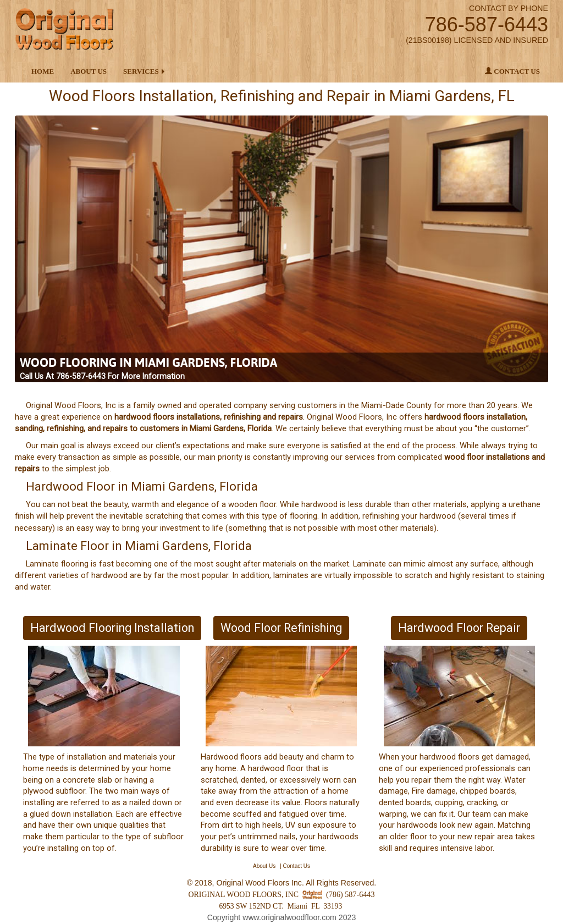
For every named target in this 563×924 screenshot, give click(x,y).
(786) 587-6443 (350, 894)
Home (43, 71)
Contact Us (512, 71)
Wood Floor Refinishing (281, 628)
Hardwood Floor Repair (459, 628)
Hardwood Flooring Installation (112, 628)
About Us (89, 71)
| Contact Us (295, 866)
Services (141, 71)
